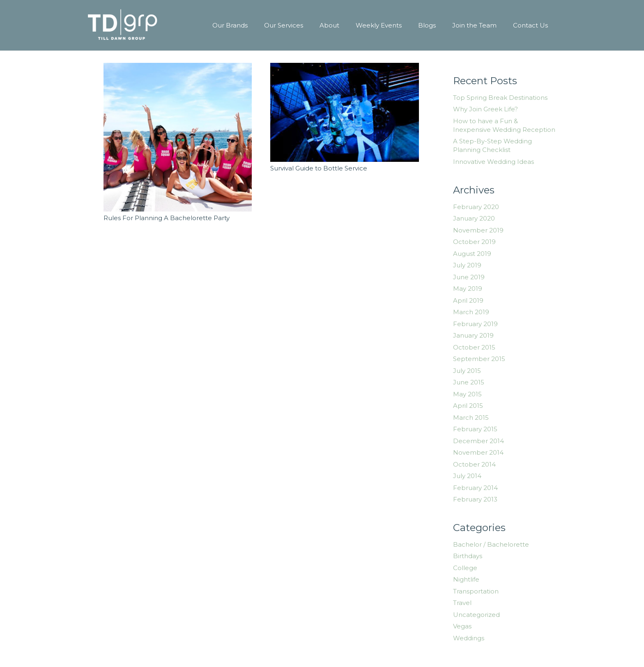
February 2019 (475, 324)
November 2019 (478, 230)
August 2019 (472, 254)
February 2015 (475, 429)
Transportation (476, 591)
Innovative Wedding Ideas (493, 162)
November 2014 (478, 452)
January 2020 (474, 218)
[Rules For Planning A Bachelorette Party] (178, 137)
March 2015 (471, 417)
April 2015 (468, 406)
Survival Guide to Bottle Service (319, 168)
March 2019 (471, 312)
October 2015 (474, 347)
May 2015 (467, 394)
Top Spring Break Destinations (500, 98)
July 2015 (467, 371)
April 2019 (468, 300)
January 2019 (473, 335)
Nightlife (466, 579)
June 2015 (469, 382)
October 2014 (474, 464)
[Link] (123, 25)
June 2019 (469, 277)
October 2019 (474, 242)
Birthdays (468, 556)
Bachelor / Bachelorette (491, 544)
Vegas (462, 626)
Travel (462, 603)
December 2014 (478, 441)
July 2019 (467, 265)
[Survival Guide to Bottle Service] (345, 112)
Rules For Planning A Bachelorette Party (167, 218)
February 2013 (475, 499)
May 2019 (468, 289)
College (465, 568)
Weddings (469, 638)
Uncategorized (476, 615)
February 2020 (476, 207)
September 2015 (479, 359)
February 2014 (475, 488)
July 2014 (467, 476)
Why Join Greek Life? (485, 109)
